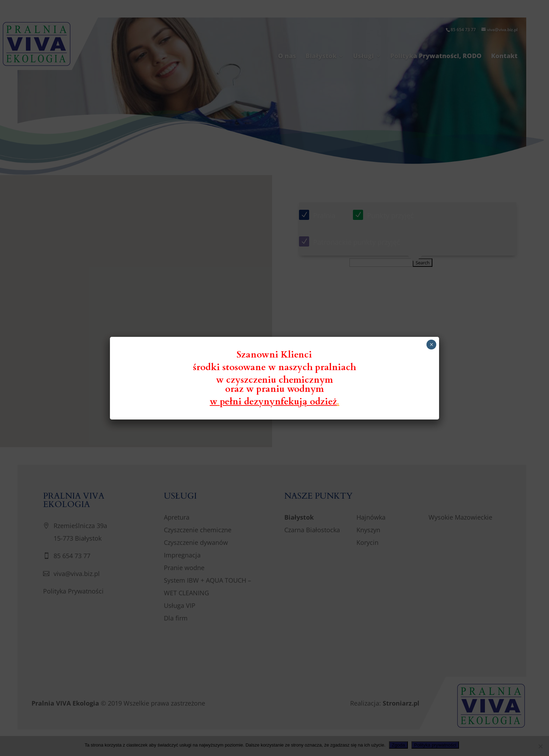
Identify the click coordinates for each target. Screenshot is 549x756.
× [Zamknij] (432, 345)
